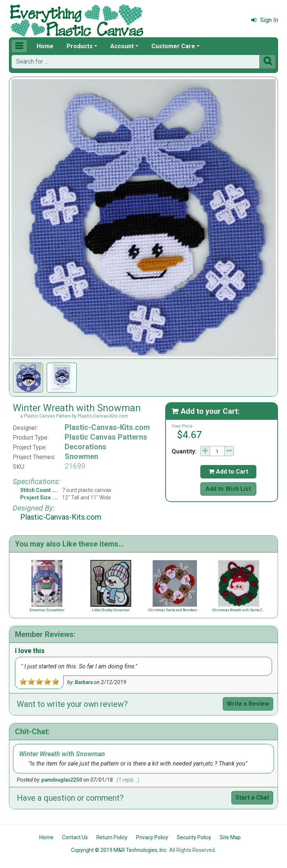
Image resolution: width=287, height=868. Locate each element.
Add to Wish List (228, 489)
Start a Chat (252, 798)
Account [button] (122, 46)
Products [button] (80, 46)
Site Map (230, 837)
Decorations (86, 447)
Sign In (265, 20)
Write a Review (248, 704)
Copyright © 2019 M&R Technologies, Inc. (119, 850)
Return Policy (112, 837)
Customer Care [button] (173, 46)
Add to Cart (228, 472)
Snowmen (81, 456)
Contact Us (75, 837)
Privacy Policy (152, 837)
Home (45, 46)
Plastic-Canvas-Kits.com (107, 427)
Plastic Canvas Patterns (106, 437)
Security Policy (194, 837)
